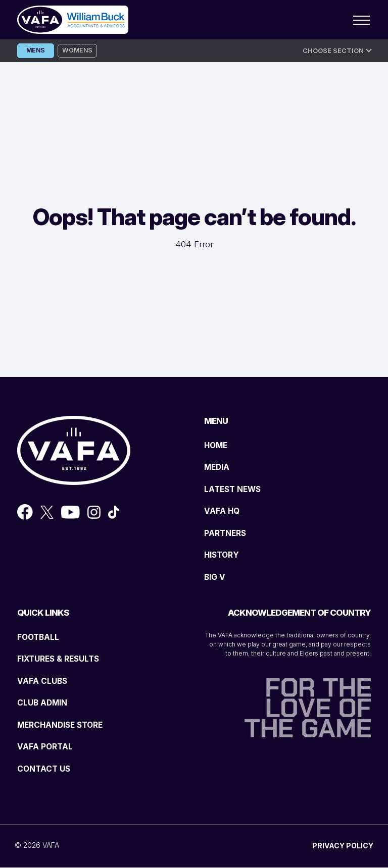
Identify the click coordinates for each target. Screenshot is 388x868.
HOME (217, 445)
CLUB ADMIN (45, 703)
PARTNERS (227, 533)
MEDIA (218, 467)
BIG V (216, 577)
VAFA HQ (223, 511)
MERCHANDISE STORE (64, 725)
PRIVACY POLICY (343, 846)
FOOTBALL (40, 637)
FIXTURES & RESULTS (62, 659)
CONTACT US (46, 769)
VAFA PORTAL (47, 747)
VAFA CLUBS (44, 681)
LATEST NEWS (235, 489)
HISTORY (223, 555)
